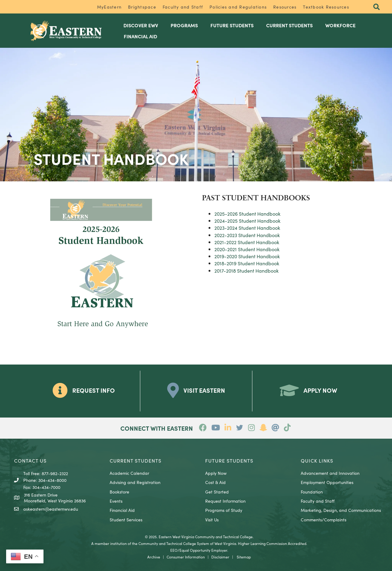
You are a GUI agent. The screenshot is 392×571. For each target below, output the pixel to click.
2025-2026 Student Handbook (247, 214)
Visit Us (212, 520)
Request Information (225, 501)
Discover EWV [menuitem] (141, 25)
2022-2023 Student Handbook (247, 235)
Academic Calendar (129, 473)
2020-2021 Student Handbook (247, 249)
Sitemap (244, 557)
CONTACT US (30, 460)
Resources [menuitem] (285, 7)
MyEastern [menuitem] (109, 7)
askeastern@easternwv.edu (51, 509)
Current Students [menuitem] (289, 25)
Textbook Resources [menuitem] (326, 7)
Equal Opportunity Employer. (204, 550)
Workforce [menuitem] (340, 25)
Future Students (229, 460)
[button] (377, 7)
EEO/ (175, 550)
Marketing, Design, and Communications (341, 510)
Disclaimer (220, 557)
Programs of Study (224, 510)
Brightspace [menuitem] (142, 7)
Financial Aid (122, 510)
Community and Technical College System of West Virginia (187, 543)
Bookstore (119, 492)
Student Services (126, 520)
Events (116, 501)
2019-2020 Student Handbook (247, 256)
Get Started (217, 492)
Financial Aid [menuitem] (140, 36)
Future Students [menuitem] (232, 25)
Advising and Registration (135, 482)
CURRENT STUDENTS (136, 460)
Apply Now (216, 473)
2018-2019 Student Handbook (247, 263)
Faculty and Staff (318, 501)
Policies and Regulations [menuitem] (238, 7)
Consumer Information (186, 557)
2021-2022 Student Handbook (247, 242)
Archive (154, 557)
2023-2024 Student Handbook (247, 228)
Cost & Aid (215, 482)
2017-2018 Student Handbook (247, 270)
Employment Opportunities (327, 482)
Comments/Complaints (324, 520)
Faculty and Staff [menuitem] (183, 7)
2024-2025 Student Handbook (247, 221)
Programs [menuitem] (184, 25)
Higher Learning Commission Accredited (272, 543)
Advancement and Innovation (330, 473)
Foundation (312, 492)
